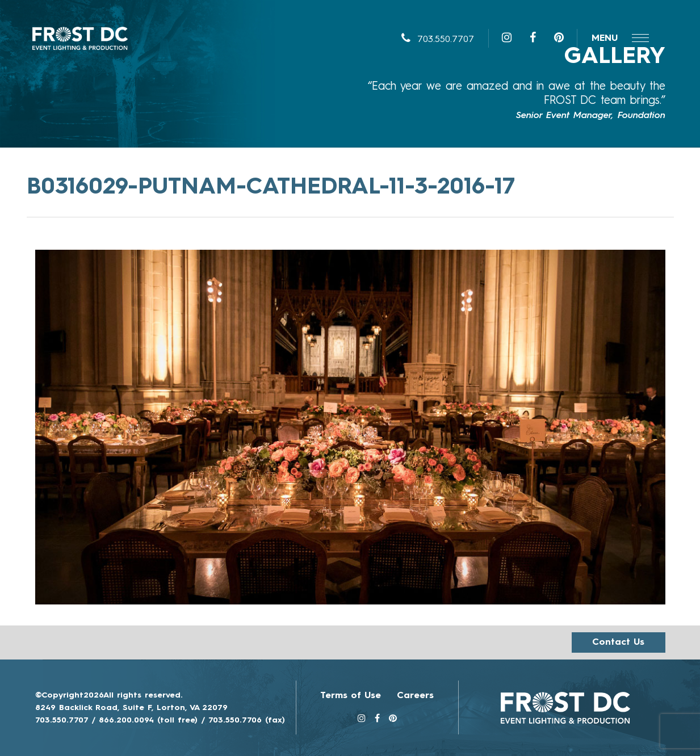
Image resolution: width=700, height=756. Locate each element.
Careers (415, 696)
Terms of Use (351, 696)
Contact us (618, 642)
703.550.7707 (438, 40)
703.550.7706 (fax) (247, 720)
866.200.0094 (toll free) (148, 720)
